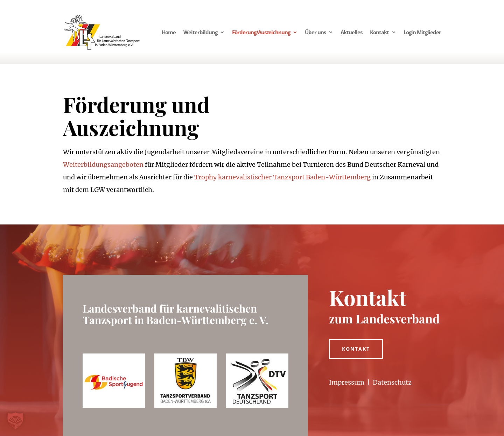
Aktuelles (351, 32)
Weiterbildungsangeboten (103, 165)
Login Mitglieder (422, 32)
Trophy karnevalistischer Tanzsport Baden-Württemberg (282, 177)
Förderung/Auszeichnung (261, 32)
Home (169, 32)
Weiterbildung (200, 32)
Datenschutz (392, 382)
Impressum (347, 382)
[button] (15, 421)
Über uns (315, 32)
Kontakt (379, 32)
